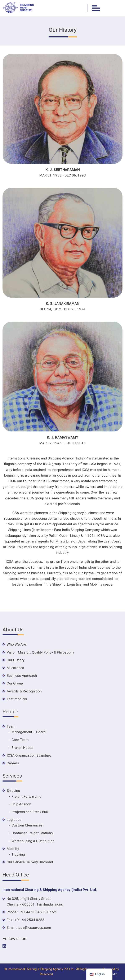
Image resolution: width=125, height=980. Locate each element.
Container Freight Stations (32, 833)
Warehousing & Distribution (33, 841)
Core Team (20, 740)
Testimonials (17, 699)
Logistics (14, 820)
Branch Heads (22, 748)
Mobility (13, 849)
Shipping (13, 791)
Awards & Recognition (24, 691)
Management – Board (29, 732)
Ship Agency (21, 804)
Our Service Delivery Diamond (30, 862)
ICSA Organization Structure (29, 755)
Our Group (15, 683)
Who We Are (16, 644)
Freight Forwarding (26, 796)
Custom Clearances (27, 825)
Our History (16, 660)
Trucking (18, 854)
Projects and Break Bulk (30, 812)
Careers (13, 763)
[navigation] (99, 974)
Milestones (15, 668)
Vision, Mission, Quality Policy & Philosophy (40, 652)
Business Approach (22, 676)
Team (11, 726)
